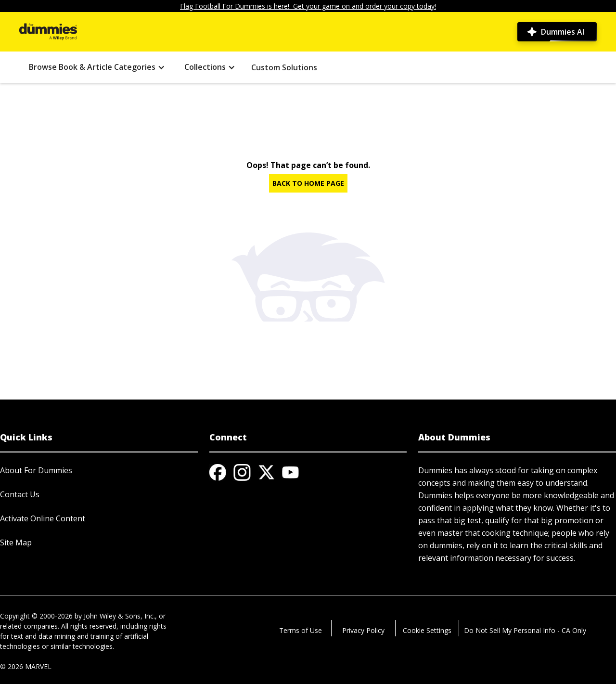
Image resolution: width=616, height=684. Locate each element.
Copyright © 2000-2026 (36, 616)
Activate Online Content (43, 518)
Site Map (16, 542)
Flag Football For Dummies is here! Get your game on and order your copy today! (308, 6)
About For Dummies (36, 470)
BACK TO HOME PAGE (308, 183)
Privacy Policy (363, 630)
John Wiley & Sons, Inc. (119, 616)
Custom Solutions (284, 67)
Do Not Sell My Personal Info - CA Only (525, 630)
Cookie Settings (427, 630)
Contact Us (20, 494)
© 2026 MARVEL (26, 666)
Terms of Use (301, 630)
